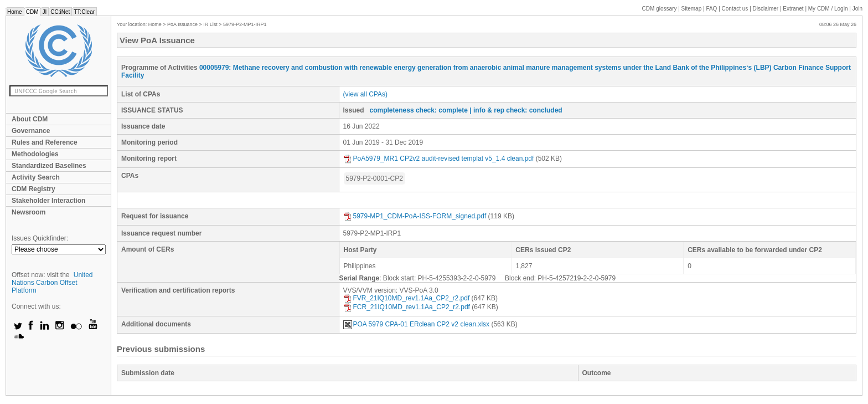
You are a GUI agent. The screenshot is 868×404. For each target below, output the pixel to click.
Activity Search (36, 177)
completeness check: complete (419, 110)
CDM (32, 12)
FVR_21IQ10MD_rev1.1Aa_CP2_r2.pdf (407, 298)
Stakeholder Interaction (48, 201)
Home (15, 12)
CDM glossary (660, 9)
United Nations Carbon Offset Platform (52, 283)
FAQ (711, 9)
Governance (31, 131)
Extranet (793, 9)
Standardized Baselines (49, 166)
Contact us (735, 9)
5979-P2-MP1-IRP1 (245, 24)
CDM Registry (33, 189)
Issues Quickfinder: (40, 238)
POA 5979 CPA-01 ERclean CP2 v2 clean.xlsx (417, 324)
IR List (210, 24)
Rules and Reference (45, 142)
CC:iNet (60, 12)
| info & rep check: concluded (516, 110)
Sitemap (692, 9)
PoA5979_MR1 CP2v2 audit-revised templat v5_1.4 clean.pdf (439, 158)
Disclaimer (766, 9)
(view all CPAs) (365, 94)
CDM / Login (829, 9)
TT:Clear (84, 12)
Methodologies (35, 154)
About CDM (30, 119)
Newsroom (29, 212)
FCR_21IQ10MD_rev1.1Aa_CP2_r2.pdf (407, 307)
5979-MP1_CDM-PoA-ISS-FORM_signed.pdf (415, 216)
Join (857, 9)
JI (44, 12)
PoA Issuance (182, 24)
